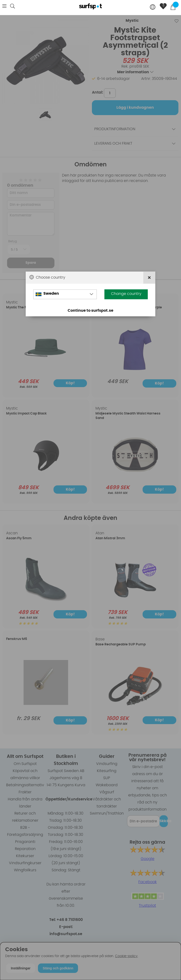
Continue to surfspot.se (90, 311)
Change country (126, 294)
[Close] (149, 278)
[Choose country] (153, 7)
